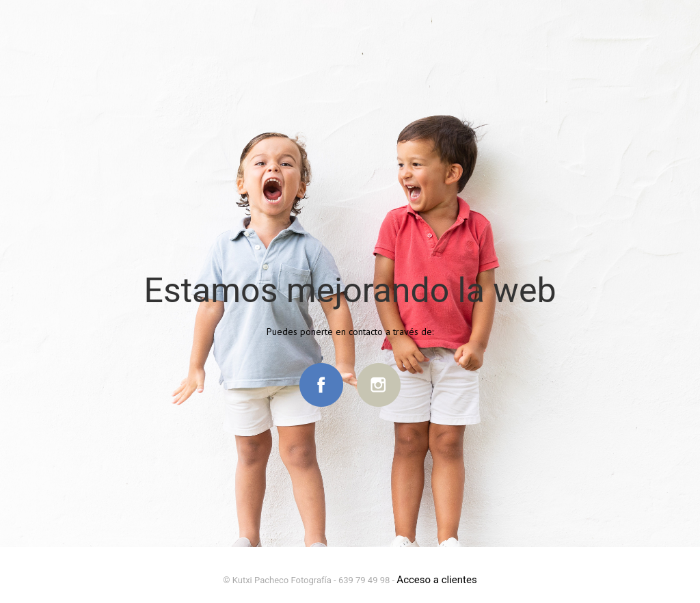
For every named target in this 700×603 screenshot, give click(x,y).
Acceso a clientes (436, 580)
